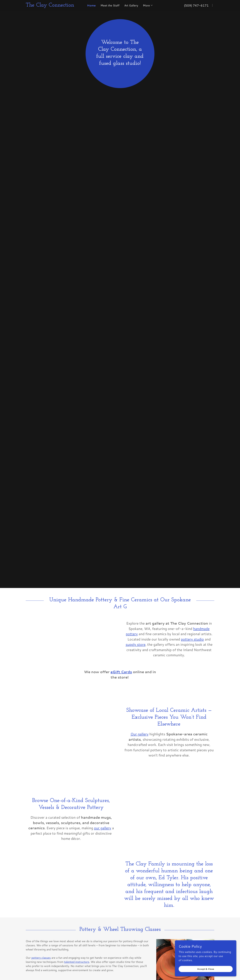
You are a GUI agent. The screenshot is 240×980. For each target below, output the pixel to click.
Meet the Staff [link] (110, 5)
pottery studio (192, 639)
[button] (148, 5)
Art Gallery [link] (131, 5)
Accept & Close (206, 969)
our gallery (103, 828)
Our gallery (140, 734)
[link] (54, 6)
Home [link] (91, 5)
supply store (136, 644)
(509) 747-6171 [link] (196, 5)
